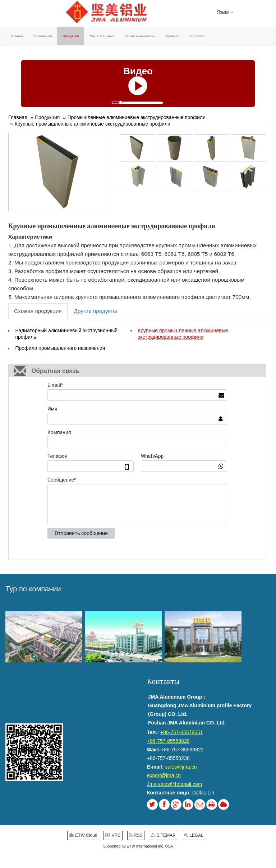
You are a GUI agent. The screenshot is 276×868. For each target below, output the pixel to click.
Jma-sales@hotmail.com (174, 784)
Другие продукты (96, 311)
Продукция (47, 117)
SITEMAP (163, 835)
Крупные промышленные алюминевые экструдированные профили (93, 124)
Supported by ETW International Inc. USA (138, 846)
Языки (225, 12)
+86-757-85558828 (168, 741)
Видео (138, 71)
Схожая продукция (38, 311)
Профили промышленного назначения (60, 348)
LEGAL (194, 835)
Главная (18, 117)
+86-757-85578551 (182, 732)
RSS (136, 835)
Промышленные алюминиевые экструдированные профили (137, 117)
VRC (113, 835)
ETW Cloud (83, 835)
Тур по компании (33, 589)
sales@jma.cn (181, 767)
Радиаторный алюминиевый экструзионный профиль (66, 334)
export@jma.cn (164, 775)
